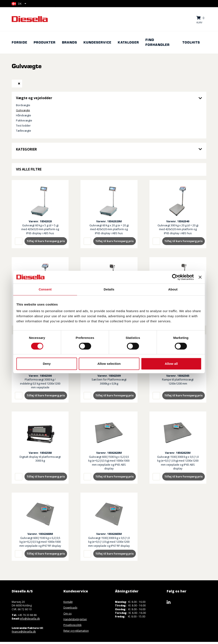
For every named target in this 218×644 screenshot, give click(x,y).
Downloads (70, 608)
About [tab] (173, 289)
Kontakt (68, 602)
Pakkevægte (24, 120)
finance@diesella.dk (24, 632)
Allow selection (109, 364)
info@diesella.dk (30, 619)
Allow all (171, 364)
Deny (47, 364)
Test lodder (23, 125)
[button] (19, 4)
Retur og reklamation (76, 631)
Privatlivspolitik (72, 625)
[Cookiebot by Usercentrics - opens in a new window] (175, 277)
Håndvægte (24, 115)
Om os (67, 614)
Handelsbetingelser (75, 619)
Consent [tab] (45, 289)
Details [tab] (109, 289)
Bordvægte (23, 105)
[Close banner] (200, 277)
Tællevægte (24, 131)
